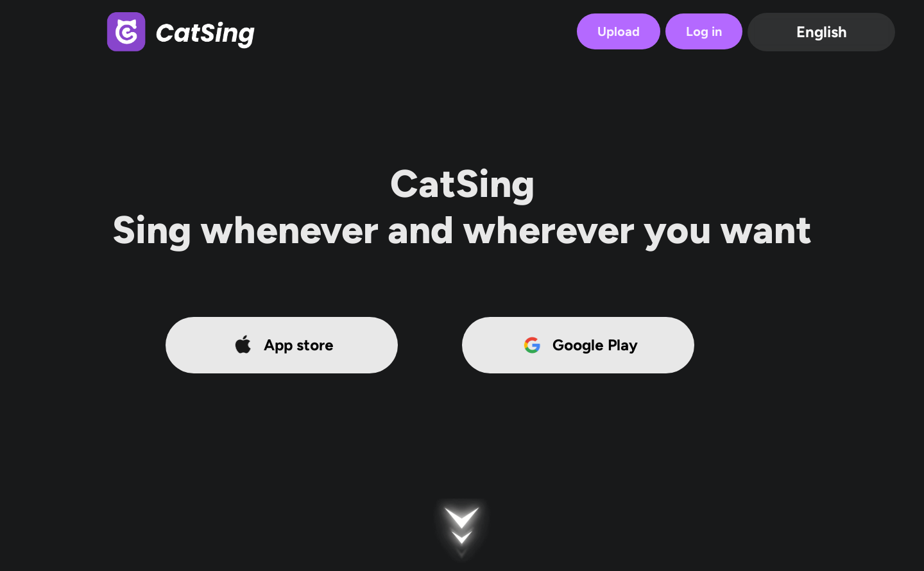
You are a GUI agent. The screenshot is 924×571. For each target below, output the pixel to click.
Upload (619, 31)
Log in (704, 31)
